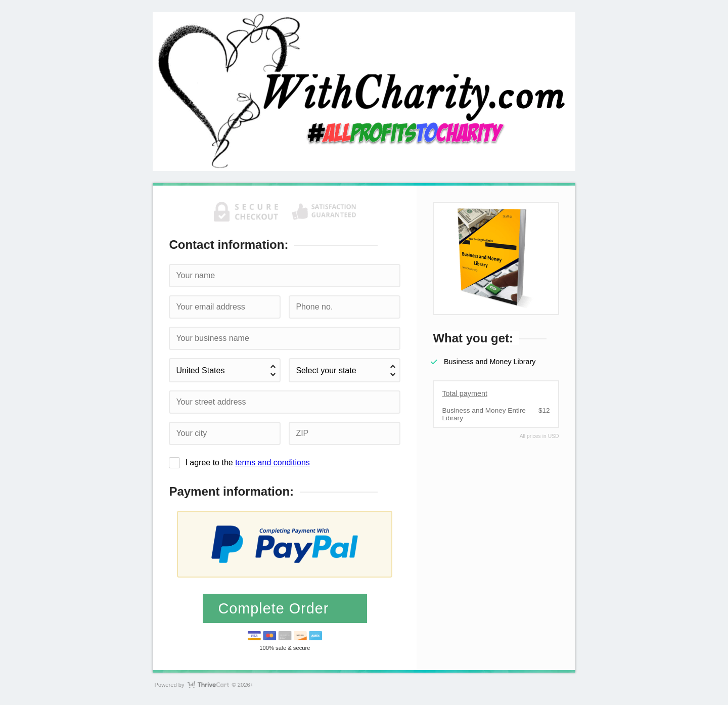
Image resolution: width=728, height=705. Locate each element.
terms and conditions (272, 462)
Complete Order (276, 608)
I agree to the (247, 462)
